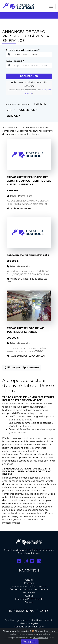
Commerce (27, 110)
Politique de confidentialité (29, 627)
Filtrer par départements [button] (22, 368)
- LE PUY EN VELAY (36, 356)
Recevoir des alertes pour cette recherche (27, 86)
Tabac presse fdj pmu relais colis (28, 255)
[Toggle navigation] (51, 6)
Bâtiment (41, 104)
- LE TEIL (28, 208)
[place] (32, 65)
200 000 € (13, 338)
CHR (10, 110)
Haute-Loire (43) (18, 356)
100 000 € (13, 190)
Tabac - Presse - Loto (19, 196)
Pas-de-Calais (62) (19, 279)
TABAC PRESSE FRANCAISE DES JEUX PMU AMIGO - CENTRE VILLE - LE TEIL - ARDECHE (29, 181)
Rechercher (29, 76)
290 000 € (13, 261)
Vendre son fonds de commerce (29, 586)
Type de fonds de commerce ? (23, 50)
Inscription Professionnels (29, 599)
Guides (29, 596)
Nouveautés (29, 593)
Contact (29, 602)
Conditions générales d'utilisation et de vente (29, 620)
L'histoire (29, 583)
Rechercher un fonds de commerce (29, 589)
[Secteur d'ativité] (32, 54)
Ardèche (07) (17, 208)
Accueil (29, 580)
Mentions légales (29, 623)
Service (13, 116)
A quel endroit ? (15, 61)
